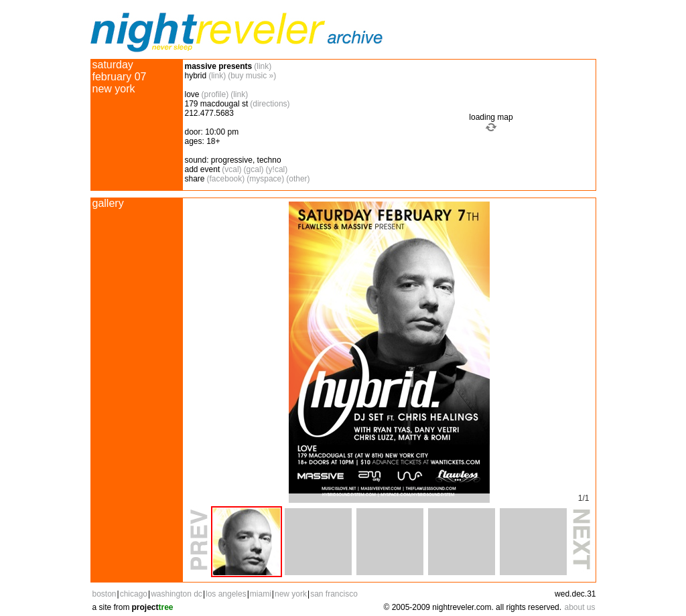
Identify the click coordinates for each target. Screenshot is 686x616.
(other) (298, 179)
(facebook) (226, 179)
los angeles (226, 594)
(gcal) (254, 169)
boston (105, 594)
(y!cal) (277, 169)
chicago (134, 594)
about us (579, 607)
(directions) (270, 104)
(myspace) (265, 179)
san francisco (334, 594)
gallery (108, 203)
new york (291, 594)
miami (261, 594)
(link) (263, 66)
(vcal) (231, 169)
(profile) (215, 94)
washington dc (177, 594)
